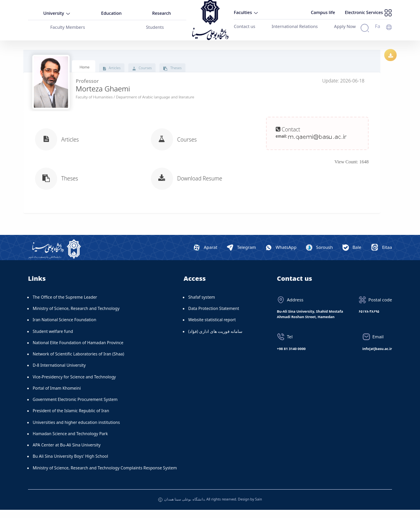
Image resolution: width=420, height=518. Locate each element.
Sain (259, 507)
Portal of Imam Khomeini (57, 396)
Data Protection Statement (214, 317)
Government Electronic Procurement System (75, 408)
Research (162, 12)
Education (112, 12)
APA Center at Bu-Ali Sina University (67, 453)
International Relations (291, 24)
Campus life (326, 11)
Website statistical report (212, 328)
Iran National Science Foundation (64, 328)
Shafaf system (202, 305)
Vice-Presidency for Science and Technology (74, 385)
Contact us (243, 24)
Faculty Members (68, 26)
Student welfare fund (53, 339)
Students (155, 26)
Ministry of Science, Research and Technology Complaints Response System (105, 476)
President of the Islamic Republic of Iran (71, 419)
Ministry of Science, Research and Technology (76, 317)
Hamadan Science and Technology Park (70, 441)
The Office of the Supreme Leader (65, 305)
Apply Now (338, 24)
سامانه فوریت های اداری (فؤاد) (215, 339)
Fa (378, 24)
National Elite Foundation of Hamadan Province (78, 350)
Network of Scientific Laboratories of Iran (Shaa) (78, 362)
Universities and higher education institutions (76, 430)
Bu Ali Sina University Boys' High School (70, 464)
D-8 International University (59, 373)
